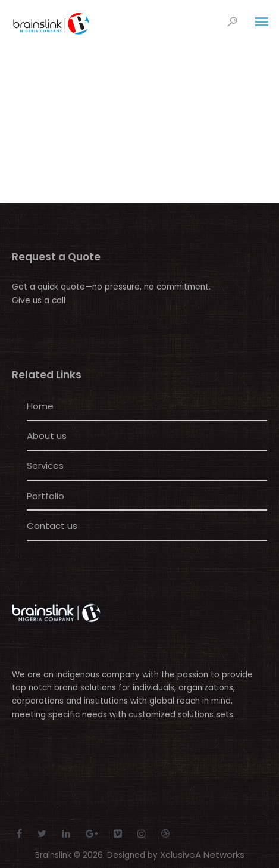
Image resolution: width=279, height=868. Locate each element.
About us (47, 436)
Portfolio (46, 496)
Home (40, 406)
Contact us (52, 526)
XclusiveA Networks (202, 855)
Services (45, 466)
